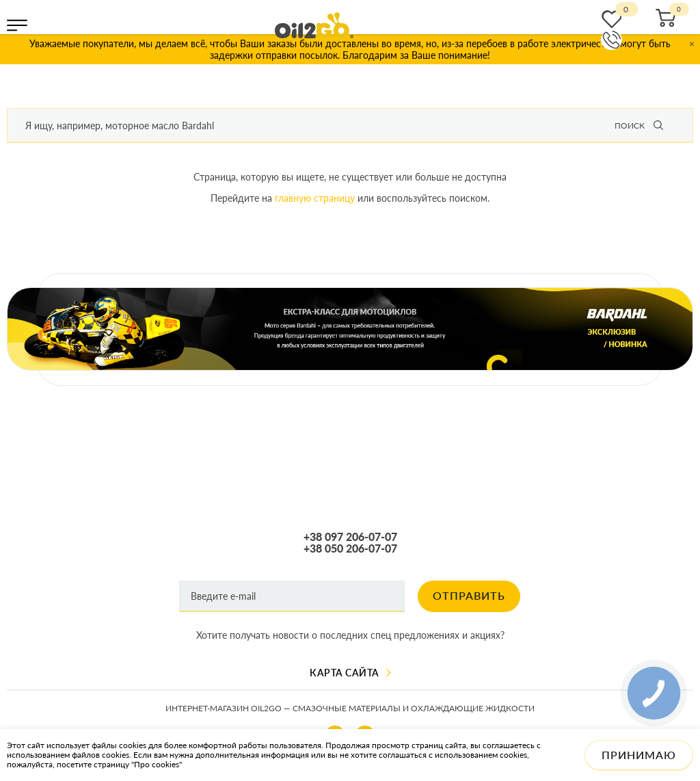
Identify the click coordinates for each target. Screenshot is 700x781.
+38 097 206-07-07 (350, 537)
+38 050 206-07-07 (350, 548)
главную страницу (315, 198)
